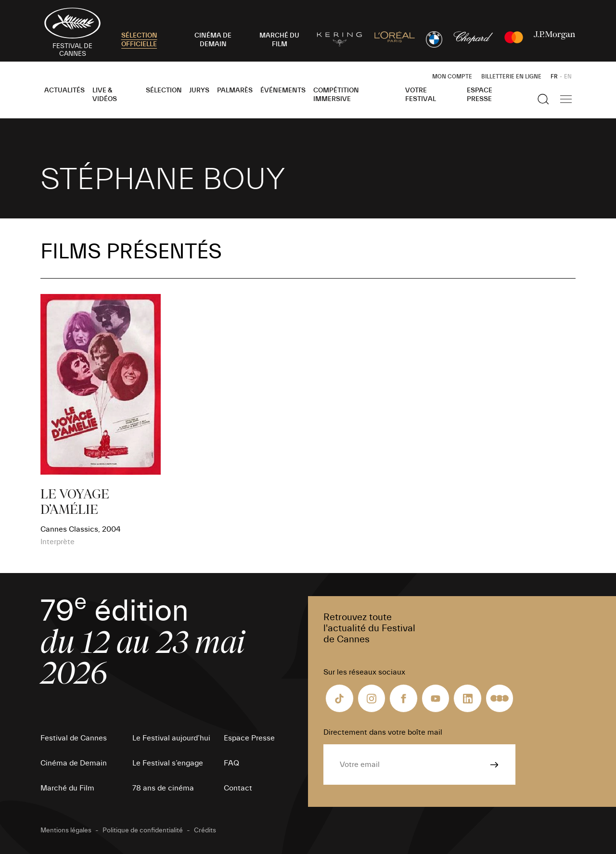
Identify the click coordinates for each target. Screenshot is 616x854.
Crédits (205, 830)
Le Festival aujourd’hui (171, 738)
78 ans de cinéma (163, 788)
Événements (283, 90)
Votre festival (421, 95)
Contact (238, 788)
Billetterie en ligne (511, 76)
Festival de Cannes (74, 738)
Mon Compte (452, 76)
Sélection (164, 90)
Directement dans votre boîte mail (383, 732)
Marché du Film (67, 788)
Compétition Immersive (336, 95)
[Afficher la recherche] (543, 99)
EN (568, 76)
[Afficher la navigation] (566, 99)
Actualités (64, 90)
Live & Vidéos (105, 95)
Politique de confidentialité (143, 830)
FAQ (231, 763)
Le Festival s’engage (168, 763)
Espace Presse (480, 95)
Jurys (199, 90)
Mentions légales (66, 830)
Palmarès (235, 90)
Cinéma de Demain (74, 763)
